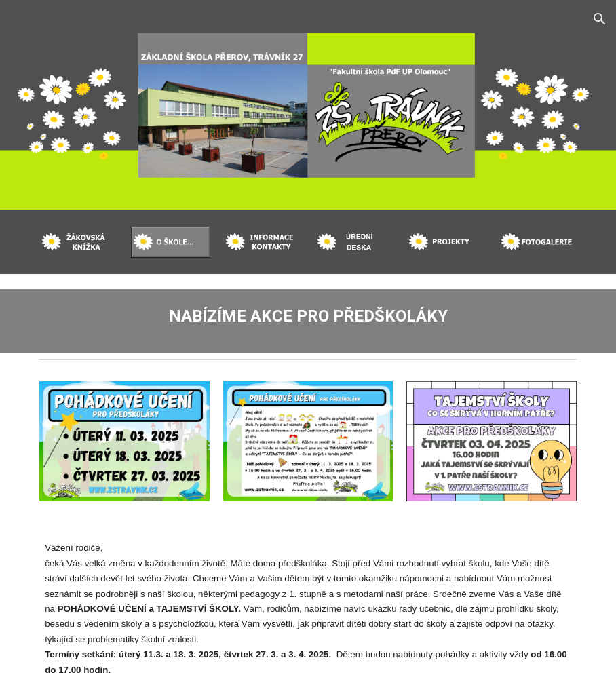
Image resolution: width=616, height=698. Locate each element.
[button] (600, 19)
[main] (308, 313)
